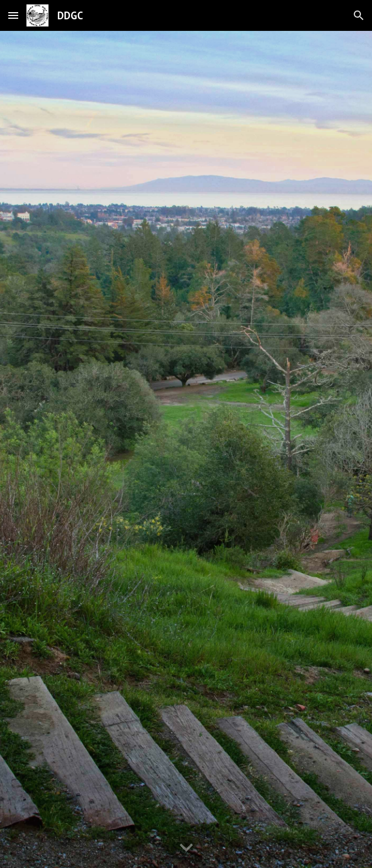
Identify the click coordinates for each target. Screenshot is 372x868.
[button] (13, 15)
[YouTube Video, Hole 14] (186, 449)
